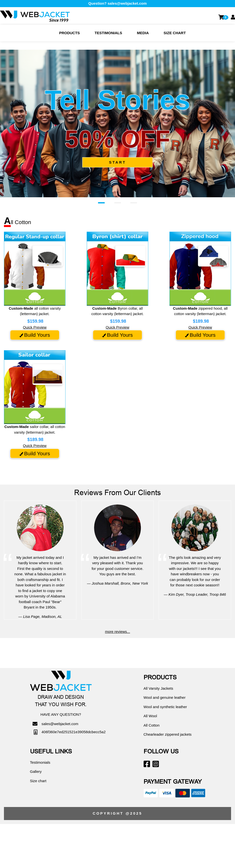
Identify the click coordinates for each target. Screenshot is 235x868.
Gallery (36, 771)
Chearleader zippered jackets (168, 734)
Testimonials (108, 33)
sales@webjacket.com (127, 3)
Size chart (175, 33)
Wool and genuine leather (165, 697)
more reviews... (117, 632)
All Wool (150, 716)
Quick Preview (35, 327)
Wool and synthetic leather (165, 707)
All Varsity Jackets (159, 688)
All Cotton (152, 725)
